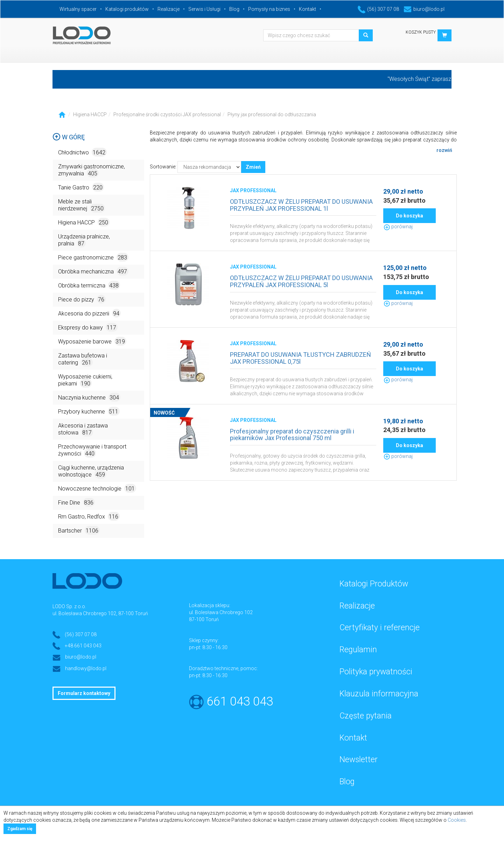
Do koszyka (409, 216)
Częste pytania (366, 716)
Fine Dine (76, 502)
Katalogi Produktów (374, 584)
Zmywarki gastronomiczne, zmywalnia (92, 170)
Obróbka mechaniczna (93, 271)
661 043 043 (240, 701)
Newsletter (359, 760)
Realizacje (169, 9)
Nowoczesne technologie (97, 488)
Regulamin (358, 650)
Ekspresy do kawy (88, 327)
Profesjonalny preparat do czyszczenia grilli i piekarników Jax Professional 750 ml (292, 435)
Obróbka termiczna (89, 285)
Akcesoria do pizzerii (89, 313)
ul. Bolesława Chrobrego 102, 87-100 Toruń (100, 613)
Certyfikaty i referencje (380, 628)
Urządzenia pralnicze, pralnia (84, 240)
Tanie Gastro (81, 187)
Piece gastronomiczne (93, 257)
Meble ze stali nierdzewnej (82, 205)
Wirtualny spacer (78, 9)
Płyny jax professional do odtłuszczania (272, 114)
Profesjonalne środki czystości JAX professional (167, 114)
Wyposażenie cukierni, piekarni (85, 380)
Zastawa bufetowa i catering (83, 359)
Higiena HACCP (90, 114)
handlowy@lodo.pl (86, 668)
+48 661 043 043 (83, 646)
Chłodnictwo (82, 152)
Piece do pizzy (82, 299)
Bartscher (79, 530)
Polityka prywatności (376, 672)
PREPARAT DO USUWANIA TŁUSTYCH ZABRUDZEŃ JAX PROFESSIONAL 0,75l (300, 358)
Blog (234, 9)
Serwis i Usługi (204, 9)
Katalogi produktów (127, 9)
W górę (69, 137)
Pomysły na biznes (269, 9)
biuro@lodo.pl (424, 9)
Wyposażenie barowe (92, 341)
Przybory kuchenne (89, 411)
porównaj (398, 227)
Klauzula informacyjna (379, 694)
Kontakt (307, 9)
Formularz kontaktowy (84, 693)
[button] (444, 35)
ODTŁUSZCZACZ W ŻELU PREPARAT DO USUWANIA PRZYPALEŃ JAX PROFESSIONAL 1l (301, 205)
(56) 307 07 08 (378, 9)
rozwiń (444, 150)
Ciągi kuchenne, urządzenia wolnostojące (91, 471)
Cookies (457, 820)
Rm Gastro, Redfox (89, 516)
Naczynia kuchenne (89, 397)
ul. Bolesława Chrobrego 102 (221, 612)
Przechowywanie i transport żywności (92, 450)
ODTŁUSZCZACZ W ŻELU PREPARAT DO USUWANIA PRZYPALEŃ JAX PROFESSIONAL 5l (301, 281)
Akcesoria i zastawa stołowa (83, 429)
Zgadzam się (20, 829)
